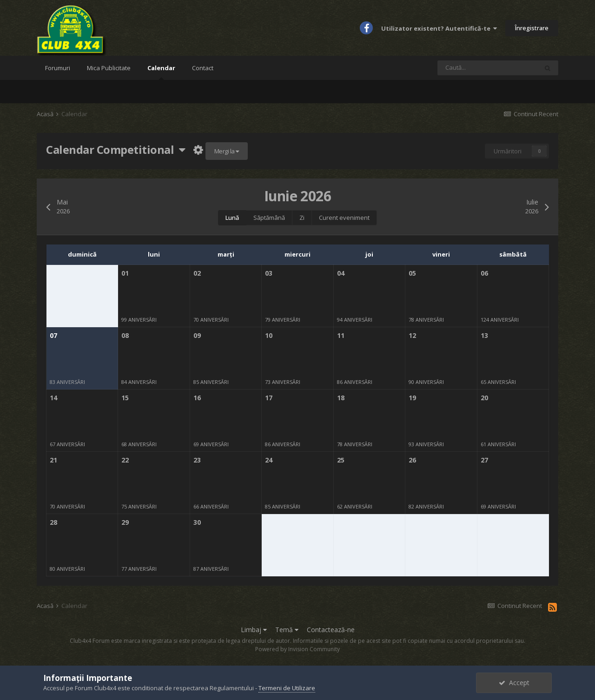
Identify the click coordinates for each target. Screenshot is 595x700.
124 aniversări (500, 320)
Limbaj (254, 630)
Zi (302, 218)
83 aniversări (67, 382)
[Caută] (488, 68)
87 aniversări (211, 569)
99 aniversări (139, 320)
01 (125, 273)
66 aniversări (211, 506)
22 (125, 460)
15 (125, 398)
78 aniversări (426, 320)
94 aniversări (355, 320)
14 (53, 398)
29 (125, 522)
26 (412, 460)
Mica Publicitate (109, 68)
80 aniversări (67, 569)
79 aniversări (283, 320)
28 (53, 522)
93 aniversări (426, 444)
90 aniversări (426, 382)
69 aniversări (211, 444)
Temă (287, 630)
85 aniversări (211, 382)
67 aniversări (67, 444)
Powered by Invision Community (297, 649)
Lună (232, 218)
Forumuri (58, 68)
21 (53, 460)
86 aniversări (355, 382)
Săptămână (269, 218)
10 (269, 335)
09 (197, 335)
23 (197, 460)
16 (197, 398)
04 (341, 273)
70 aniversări (211, 320)
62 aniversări (355, 506)
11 (341, 335)
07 (53, 335)
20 (484, 398)
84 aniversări (139, 382)
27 (484, 460)
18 (341, 398)
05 (412, 273)
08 (125, 335)
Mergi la (227, 151)
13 (484, 335)
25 (341, 460)
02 (197, 273)
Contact (203, 68)
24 (269, 460)
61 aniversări (498, 444)
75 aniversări (139, 506)
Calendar (161, 72)
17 (269, 398)
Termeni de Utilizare (287, 688)
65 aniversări (498, 382)
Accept (514, 683)
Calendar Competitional (116, 149)
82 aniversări (426, 506)
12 (412, 335)
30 (197, 522)
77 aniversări (139, 569)
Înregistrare (532, 28)
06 (484, 273)
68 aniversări (139, 444)
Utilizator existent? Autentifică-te (439, 28)
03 (269, 273)
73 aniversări (283, 382)
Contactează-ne (331, 630)
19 (412, 398)
